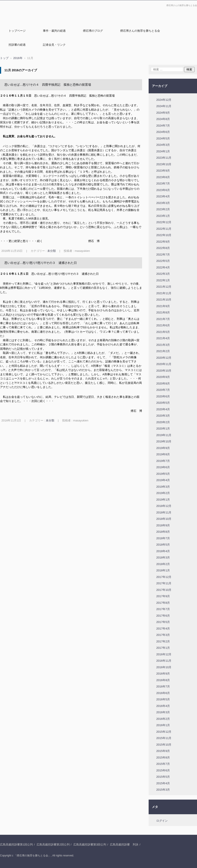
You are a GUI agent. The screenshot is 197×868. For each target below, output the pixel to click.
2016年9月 (163, 674)
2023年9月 (163, 171)
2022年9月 (163, 242)
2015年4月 (163, 783)
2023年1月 (163, 216)
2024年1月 (163, 151)
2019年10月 (164, 441)
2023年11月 (164, 158)
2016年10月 (164, 667)
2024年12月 (164, 100)
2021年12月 (164, 287)
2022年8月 (163, 248)
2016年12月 (164, 654)
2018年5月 (163, 545)
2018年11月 (164, 512)
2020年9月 (163, 377)
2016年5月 (163, 699)
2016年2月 (163, 719)
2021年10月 (164, 300)
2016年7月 (163, 686)
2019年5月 (163, 474)
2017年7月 (163, 609)
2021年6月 (163, 325)
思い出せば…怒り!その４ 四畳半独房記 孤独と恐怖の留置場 (48, 85)
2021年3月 (163, 345)
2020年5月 (163, 403)
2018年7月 (163, 538)
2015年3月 (163, 790)
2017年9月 (163, 596)
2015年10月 (164, 745)
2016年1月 (163, 725)
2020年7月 (163, 390)
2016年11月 (164, 661)
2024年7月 (163, 126)
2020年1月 (163, 429)
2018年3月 (163, 558)
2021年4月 (163, 338)
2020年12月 (164, 358)
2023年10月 (164, 164)
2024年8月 (163, 119)
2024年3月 (163, 145)
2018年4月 (163, 551)
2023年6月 (163, 190)
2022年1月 (163, 280)
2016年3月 (163, 712)
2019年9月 (163, 448)
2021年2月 (163, 351)
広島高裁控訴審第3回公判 (90, 845)
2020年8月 (163, 384)
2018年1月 (163, 570)
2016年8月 (163, 680)
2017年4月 (163, 629)
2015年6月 (163, 770)
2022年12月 (164, 222)
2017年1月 (163, 648)
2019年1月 (163, 500)
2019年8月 (163, 454)
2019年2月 (163, 493)
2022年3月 (163, 274)
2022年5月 (163, 261)
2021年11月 (164, 293)
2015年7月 (163, 764)
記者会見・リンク (54, 45)
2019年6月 (163, 467)
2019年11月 (164, 435)
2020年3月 (163, 416)
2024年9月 (163, 113)
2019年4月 (163, 480)
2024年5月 (163, 138)
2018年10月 (164, 519)
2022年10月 (164, 235)
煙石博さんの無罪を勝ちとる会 (140, 31)
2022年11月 (164, 229)
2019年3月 (163, 487)
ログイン (162, 821)
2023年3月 (163, 203)
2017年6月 (163, 616)
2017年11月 (164, 583)
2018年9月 (163, 525)
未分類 (52, 251)
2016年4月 (163, 706)
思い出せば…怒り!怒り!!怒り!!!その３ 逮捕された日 (41, 263)
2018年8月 (163, 532)
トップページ (17, 31)
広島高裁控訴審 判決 (124, 845)
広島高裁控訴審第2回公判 (53, 845)
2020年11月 (164, 364)
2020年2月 (163, 422)
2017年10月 (164, 590)
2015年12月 (164, 732)
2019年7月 (163, 461)
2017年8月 (163, 603)
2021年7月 (163, 319)
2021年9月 (163, 306)
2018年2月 (163, 564)
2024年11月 (164, 106)
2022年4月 (163, 267)
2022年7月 (163, 255)
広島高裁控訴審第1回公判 (16, 845)
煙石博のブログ (93, 31)
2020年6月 (163, 396)
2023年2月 (163, 209)
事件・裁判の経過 (54, 31)
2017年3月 (163, 635)
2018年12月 (164, 506)
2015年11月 (164, 738)
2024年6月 (163, 132)
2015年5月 (163, 777)
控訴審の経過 (17, 45)
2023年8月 (163, 177)
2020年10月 (164, 371)
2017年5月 (163, 622)
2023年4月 (163, 196)
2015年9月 (163, 751)
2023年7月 (163, 184)
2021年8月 (163, 312)
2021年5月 (163, 332)
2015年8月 (163, 758)
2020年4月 (163, 409)
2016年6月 (163, 693)
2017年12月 (164, 577)
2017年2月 (163, 641)
